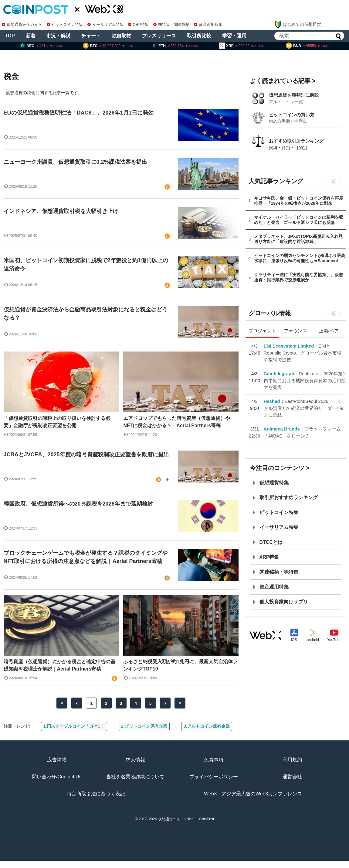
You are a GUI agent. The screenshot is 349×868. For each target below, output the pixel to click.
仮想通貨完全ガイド (22, 24)
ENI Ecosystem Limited (289, 346)
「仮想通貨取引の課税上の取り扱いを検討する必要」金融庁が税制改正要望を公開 (57, 422)
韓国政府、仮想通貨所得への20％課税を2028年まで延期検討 (78, 504)
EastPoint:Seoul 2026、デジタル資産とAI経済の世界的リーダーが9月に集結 (304, 408)
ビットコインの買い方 (292, 115)
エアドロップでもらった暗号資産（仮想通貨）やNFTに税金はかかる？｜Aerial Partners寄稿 (177, 422)
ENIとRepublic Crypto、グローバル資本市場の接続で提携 (303, 353)
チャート (91, 36)
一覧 (331, 181)
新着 (31, 36)
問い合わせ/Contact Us (57, 777)
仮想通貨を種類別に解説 (294, 95)
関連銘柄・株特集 (279, 572)
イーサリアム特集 (106, 24)
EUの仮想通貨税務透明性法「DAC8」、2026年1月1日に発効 (79, 113)
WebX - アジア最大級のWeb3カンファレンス (253, 794)
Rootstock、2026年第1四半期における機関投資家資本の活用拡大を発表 (305, 380)
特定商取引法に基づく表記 (96, 794)
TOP (10, 36)
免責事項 (214, 760)
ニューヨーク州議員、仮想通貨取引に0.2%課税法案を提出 (75, 162)
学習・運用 (234, 36)
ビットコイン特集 (65, 24)
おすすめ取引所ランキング (296, 141)
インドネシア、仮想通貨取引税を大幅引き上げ (61, 211)
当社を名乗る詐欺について (135, 777)
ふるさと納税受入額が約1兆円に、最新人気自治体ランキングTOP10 (180, 665)
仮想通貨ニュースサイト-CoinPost (186, 819)
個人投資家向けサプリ (284, 602)
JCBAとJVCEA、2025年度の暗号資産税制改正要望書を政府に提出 (86, 455)
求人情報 (135, 760)
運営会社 (292, 777)
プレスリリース (159, 36)
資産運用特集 (208, 24)
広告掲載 (57, 760)
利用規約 (292, 760)
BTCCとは (271, 542)
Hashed (272, 401)
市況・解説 (58, 36)
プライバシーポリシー (214, 777)
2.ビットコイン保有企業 (144, 726)
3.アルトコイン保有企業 (207, 726)
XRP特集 (138, 24)
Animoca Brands (282, 429)
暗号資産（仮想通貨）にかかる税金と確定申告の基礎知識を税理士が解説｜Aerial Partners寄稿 (59, 665)
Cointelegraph (279, 374)
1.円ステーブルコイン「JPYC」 (74, 726)
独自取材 (121, 36)
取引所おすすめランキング (289, 497)
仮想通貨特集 (274, 483)
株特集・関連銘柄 (171, 24)
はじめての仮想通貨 (298, 25)
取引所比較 (199, 36)
